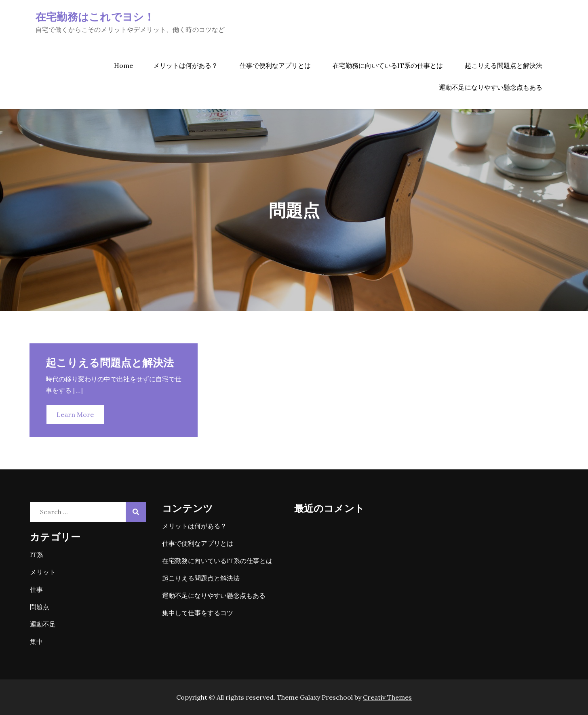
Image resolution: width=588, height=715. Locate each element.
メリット (43, 572)
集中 (36, 641)
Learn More (75, 414)
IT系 (37, 555)
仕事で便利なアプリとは (275, 65)
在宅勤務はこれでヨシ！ (95, 16)
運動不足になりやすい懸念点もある (491, 87)
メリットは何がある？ (185, 65)
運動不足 (43, 624)
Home (123, 65)
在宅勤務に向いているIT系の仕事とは (388, 65)
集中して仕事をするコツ (198, 613)
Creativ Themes (387, 697)
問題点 (40, 607)
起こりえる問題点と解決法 (504, 65)
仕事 (36, 589)
